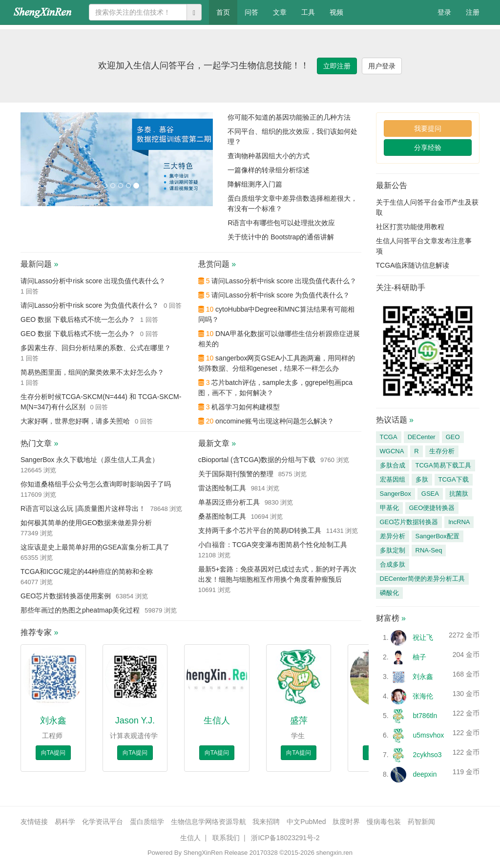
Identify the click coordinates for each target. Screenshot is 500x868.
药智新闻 (421, 822)
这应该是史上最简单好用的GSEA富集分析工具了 (95, 547)
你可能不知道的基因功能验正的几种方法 (289, 117)
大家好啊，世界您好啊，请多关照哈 (75, 421)
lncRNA (459, 522)
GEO (453, 437)
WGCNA (392, 451)
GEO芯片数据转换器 (409, 522)
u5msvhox (428, 735)
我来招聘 (266, 822)
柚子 (419, 657)
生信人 (217, 720)
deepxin (425, 774)
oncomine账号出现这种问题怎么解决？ (275, 421)
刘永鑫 (53, 720)
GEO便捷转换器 (432, 508)
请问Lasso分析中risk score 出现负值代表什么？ (93, 281)
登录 (444, 12)
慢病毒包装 (384, 822)
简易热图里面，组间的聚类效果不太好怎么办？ (92, 372)
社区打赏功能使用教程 (410, 227)
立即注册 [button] (337, 66)
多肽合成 (393, 465)
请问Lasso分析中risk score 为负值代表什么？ (90, 305)
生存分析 (442, 451)
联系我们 (226, 838)
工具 (308, 12)
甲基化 (389, 508)
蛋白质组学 (147, 822)
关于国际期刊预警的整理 (236, 474)
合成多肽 (393, 564)
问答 (251, 12)
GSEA (430, 494)
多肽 (422, 479)
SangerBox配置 (437, 536)
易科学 (65, 822)
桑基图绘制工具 (222, 516)
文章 (280, 12)
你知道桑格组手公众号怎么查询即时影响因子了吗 (96, 484)
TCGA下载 (454, 479)
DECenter (422, 437)
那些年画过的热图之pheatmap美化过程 (80, 610)
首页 (227, 11)
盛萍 (299, 720)
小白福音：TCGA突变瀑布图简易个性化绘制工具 (273, 545)
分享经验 (428, 148)
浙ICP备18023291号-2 (285, 838)
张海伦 (423, 696)
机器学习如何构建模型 (246, 407)
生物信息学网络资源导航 (208, 822)
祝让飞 (423, 637)
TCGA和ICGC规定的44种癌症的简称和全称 (87, 572)
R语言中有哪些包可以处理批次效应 (281, 223)
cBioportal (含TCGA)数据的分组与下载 (257, 460)
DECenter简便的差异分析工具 (422, 579)
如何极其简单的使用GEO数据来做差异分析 (86, 523)
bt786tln (425, 716)
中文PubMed (306, 822)
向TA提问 (53, 753)
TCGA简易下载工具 (443, 465)
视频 (336, 12)
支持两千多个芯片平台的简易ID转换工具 (260, 530)
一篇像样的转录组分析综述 (269, 170)
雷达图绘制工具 (222, 488)
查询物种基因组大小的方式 (269, 156)
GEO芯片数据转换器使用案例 (66, 596)
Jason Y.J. (135, 720)
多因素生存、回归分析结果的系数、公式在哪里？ (96, 348)
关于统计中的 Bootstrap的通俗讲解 (281, 237)
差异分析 (393, 536)
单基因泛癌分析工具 (229, 502)
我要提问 (428, 128)
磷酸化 (389, 593)
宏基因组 (393, 479)
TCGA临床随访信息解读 (413, 265)
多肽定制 (393, 550)
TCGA (389, 437)
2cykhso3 (427, 755)
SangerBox (396, 494)
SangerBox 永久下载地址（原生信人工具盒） (90, 460)
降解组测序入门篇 (255, 184)
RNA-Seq (429, 550)
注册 (473, 12)
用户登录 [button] (382, 66)
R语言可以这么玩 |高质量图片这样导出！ (83, 508)
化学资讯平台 (103, 822)
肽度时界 (346, 822)
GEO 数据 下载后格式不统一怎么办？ (78, 319)
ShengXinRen (203, 853)
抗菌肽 (459, 494)
